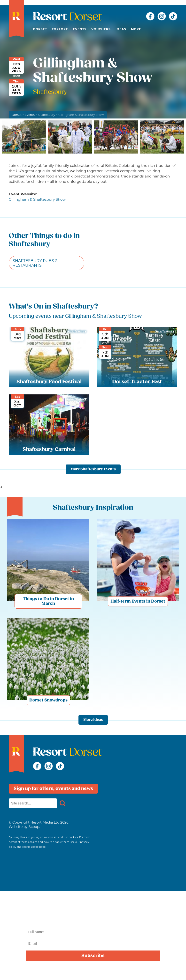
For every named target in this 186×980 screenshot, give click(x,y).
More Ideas (93, 720)
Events (80, 29)
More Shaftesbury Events (93, 469)
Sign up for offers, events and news (53, 789)
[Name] (93, 932)
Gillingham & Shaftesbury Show (37, 199)
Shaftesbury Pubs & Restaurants (35, 263)
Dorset (40, 29)
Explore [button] (60, 29)
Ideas (121, 29)
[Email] (93, 943)
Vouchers (101, 29)
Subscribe (93, 956)
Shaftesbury (46, 115)
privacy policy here (157, 971)
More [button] (136, 29)
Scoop (34, 827)
